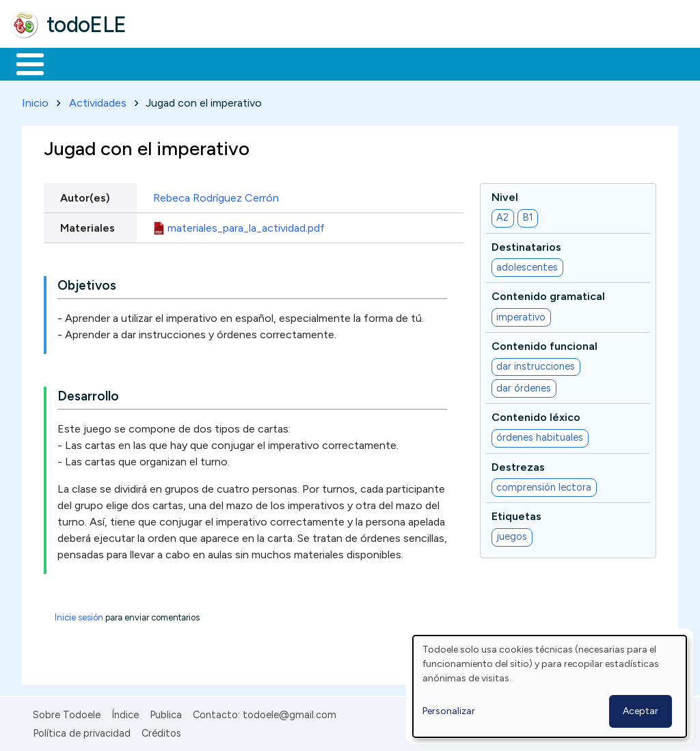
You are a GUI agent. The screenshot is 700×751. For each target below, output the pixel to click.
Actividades (98, 100)
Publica (166, 713)
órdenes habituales (540, 435)
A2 (502, 215)
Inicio (23, 63)
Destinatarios (526, 244)
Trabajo (246, 63)
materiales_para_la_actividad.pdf (246, 225)
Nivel (505, 194)
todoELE (86, 25)
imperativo (521, 314)
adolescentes (527, 264)
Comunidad (500, 63)
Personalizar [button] (449, 711)
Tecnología (409, 63)
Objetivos (87, 283)
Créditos (161, 730)
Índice (125, 713)
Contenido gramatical (548, 294)
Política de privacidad (82, 730)
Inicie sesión (79, 615)
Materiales (77, 63)
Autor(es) (85, 195)
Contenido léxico (536, 414)
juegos (512, 534)
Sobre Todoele (67, 713)
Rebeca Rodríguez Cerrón (216, 195)
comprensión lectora (544, 484)
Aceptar (641, 711)
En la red (323, 63)
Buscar (562, 63)
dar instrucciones (536, 364)
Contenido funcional (544, 343)
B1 (528, 215)
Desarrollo (88, 394)
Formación (165, 63)
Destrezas (518, 464)
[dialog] (550, 686)
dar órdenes (524, 385)
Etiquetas (516, 514)
